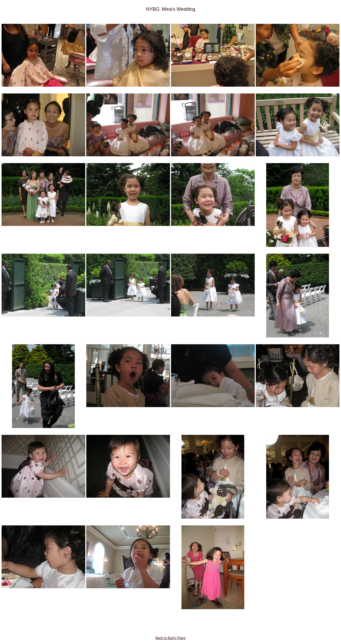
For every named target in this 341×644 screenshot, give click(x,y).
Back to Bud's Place (170, 638)
